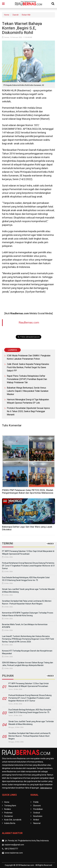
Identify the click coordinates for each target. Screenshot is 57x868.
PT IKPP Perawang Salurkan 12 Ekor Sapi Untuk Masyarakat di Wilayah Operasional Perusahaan (28, 553)
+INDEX (50, 544)
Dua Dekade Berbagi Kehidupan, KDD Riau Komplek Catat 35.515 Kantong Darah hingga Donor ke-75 (26, 579)
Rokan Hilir (26, 15)
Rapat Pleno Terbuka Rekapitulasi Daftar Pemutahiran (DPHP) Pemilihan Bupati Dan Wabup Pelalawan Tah (27, 379)
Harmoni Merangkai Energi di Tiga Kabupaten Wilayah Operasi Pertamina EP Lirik (28, 401)
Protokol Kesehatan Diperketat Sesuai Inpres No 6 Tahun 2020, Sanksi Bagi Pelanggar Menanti (28, 411)
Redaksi (8, 809)
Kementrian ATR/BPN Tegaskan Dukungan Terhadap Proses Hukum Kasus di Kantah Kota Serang (28, 614)
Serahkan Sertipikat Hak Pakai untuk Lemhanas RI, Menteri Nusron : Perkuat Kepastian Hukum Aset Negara (27, 602)
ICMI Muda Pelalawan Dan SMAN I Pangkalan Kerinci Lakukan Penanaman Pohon (29, 357)
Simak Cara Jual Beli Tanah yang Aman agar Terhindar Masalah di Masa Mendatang (28, 591)
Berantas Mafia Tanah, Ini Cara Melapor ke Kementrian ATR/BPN (25, 626)
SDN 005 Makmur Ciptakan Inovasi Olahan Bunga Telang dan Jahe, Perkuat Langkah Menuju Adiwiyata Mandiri (28, 664)
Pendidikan (38, 809)
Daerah (16, 15)
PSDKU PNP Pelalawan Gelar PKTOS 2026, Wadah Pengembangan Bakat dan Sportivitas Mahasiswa (28, 492)
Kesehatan (38, 816)
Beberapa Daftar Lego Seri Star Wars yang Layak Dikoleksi (27, 528)
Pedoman (8, 813)
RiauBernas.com (29, 323)
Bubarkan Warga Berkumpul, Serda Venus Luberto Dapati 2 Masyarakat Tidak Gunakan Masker (28, 391)
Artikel (36, 820)
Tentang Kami (10, 806)
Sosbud (37, 813)
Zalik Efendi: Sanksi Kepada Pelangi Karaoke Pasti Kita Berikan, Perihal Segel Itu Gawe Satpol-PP (28, 367)
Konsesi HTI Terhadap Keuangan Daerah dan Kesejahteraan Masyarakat (27, 652)
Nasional (37, 823)
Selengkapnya (46, 788)
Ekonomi (37, 806)
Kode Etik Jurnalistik (13, 820)
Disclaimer (9, 816)
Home (7, 15)
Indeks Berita (10, 823)
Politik (36, 802)
